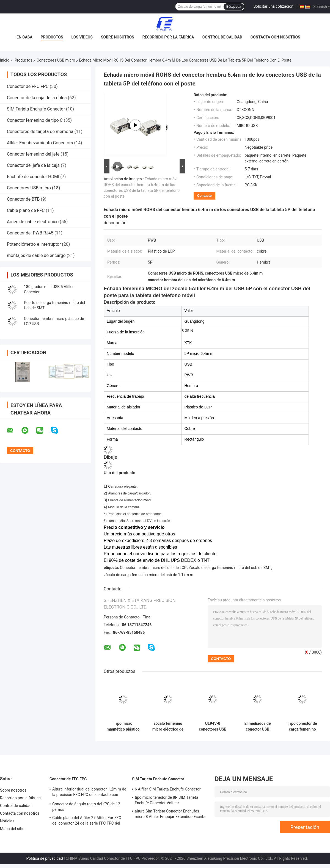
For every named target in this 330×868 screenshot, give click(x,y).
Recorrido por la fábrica (168, 37)
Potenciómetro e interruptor (34, 244)
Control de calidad (222, 37)
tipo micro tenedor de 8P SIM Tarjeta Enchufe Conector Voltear (167, 800)
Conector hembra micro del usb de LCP (153, 568)
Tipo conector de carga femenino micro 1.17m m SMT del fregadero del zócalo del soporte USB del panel (302, 726)
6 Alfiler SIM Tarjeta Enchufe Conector (168, 789)
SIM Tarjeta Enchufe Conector (36, 109)
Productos (52, 37)
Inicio (5, 60)
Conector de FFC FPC (28, 86)
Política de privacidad (45, 858)
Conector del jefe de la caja (33, 165)
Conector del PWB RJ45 (30, 233)
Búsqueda (234, 7)
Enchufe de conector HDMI (33, 177)
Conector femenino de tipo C (35, 120)
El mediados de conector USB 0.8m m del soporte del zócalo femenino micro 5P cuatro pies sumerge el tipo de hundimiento (258, 726)
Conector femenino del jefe (33, 154)
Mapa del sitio (12, 829)
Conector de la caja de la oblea (37, 98)
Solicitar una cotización (273, 6)
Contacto (204, 196)
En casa (24, 37)
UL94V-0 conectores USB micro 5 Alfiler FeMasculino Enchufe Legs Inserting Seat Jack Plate (213, 726)
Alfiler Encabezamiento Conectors (40, 143)
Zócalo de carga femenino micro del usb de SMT (230, 568)
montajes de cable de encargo (36, 255)
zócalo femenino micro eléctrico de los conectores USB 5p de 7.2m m (168, 726)
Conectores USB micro (56, 60)
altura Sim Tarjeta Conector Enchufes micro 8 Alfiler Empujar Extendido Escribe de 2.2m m (171, 815)
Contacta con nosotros (275, 37)
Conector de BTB (23, 199)
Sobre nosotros (118, 37)
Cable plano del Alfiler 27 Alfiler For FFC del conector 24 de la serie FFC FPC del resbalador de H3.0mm (87, 821)
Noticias (7, 821)
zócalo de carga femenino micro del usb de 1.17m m (148, 575)
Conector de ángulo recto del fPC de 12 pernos (86, 807)
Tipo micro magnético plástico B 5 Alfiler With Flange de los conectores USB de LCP (123, 726)
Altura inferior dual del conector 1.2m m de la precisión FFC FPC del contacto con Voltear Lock (89, 793)
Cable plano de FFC (26, 210)
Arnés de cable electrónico (33, 222)
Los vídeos (82, 37)
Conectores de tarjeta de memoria (40, 132)
